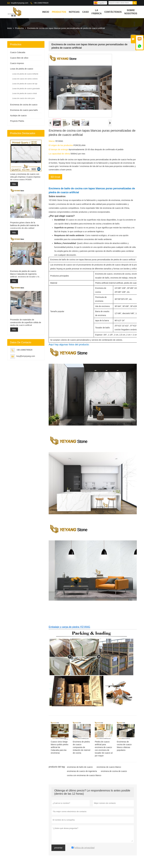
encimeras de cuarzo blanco (109, 767)
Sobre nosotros (131, 12)
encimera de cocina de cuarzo (114, 771)
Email (55, 177)
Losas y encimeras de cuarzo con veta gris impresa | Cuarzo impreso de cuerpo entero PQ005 (25, 177)
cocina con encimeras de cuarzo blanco (84, 775)
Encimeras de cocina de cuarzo (24, 105)
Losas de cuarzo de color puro (23, 98)
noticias (74, 12)
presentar (58, 848)
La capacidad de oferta (60, 154)
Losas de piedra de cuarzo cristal (25, 94)
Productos (59, 12)
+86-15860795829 (41, 3)
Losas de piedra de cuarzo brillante (25, 74)
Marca (52, 141)
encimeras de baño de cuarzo (80, 767)
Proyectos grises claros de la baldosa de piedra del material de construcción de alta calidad (25, 225)
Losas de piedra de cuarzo (22, 69)
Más (14, 184)
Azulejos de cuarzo (18, 116)
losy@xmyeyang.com (20, 3)
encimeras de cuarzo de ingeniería (82, 771)
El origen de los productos (61, 145)
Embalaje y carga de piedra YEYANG (69, 627)
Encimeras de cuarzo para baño (24, 110)
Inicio (46, 12)
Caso (86, 12)
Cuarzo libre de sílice (19, 58)
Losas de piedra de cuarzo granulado (26, 89)
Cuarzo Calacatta (18, 53)
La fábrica (97, 12)
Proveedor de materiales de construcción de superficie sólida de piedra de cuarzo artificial (26, 323)
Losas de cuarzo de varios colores (25, 79)
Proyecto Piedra (17, 121)
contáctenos (113, 12)
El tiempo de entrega (59, 150)
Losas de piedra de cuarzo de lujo (25, 84)
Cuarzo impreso (17, 63)
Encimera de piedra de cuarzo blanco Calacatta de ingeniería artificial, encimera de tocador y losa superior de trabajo (26, 274)
